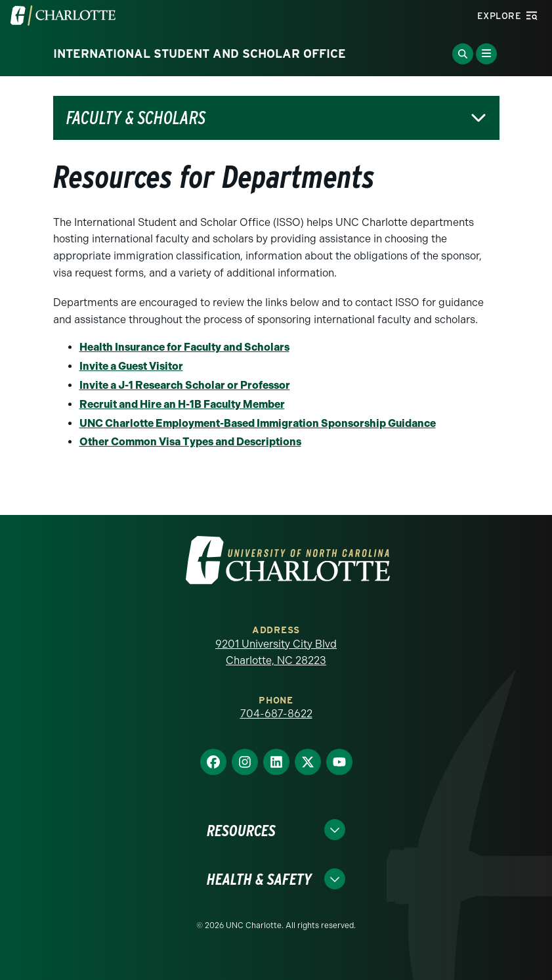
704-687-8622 (276, 714)
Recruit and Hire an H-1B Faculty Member (182, 404)
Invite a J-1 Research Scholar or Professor (185, 385)
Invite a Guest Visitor (131, 366)
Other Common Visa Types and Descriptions (190, 442)
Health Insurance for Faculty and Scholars (184, 347)
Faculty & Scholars (136, 118)
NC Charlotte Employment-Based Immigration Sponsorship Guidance (262, 423)
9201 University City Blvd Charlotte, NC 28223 (276, 653)
